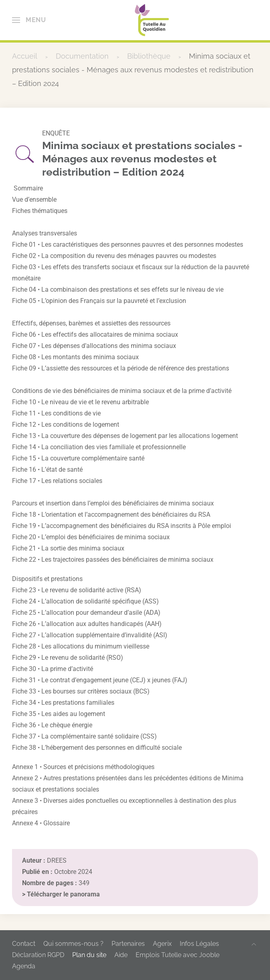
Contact (24, 944)
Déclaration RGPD (38, 955)
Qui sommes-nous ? (73, 944)
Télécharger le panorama (63, 894)
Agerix (162, 944)
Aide (121, 955)
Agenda (24, 966)
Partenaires (128, 944)
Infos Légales (199, 944)
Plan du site (89, 955)
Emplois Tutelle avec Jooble (178, 955)
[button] (29, 20)
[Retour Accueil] (152, 20)
